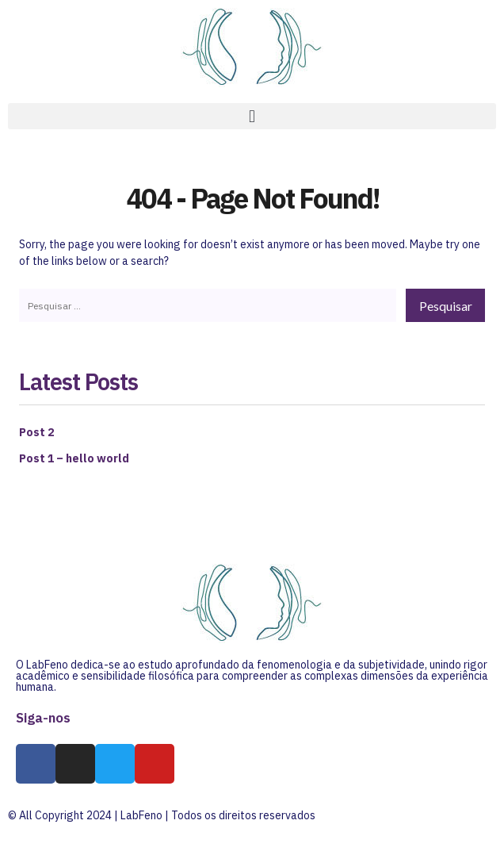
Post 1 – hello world (74, 458)
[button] (252, 116)
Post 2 (36, 432)
